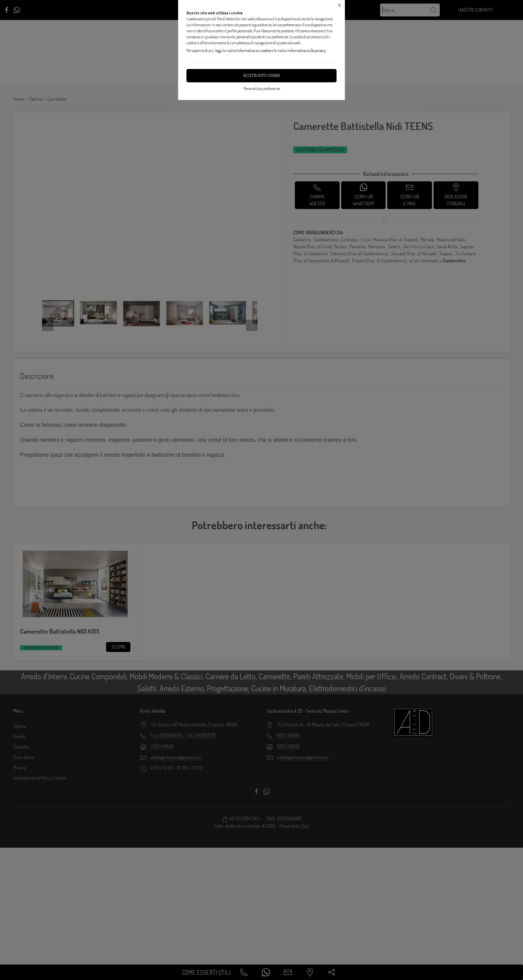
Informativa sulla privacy (307, 50)
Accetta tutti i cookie (262, 75)
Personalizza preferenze (262, 88)
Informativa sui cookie (254, 50)
